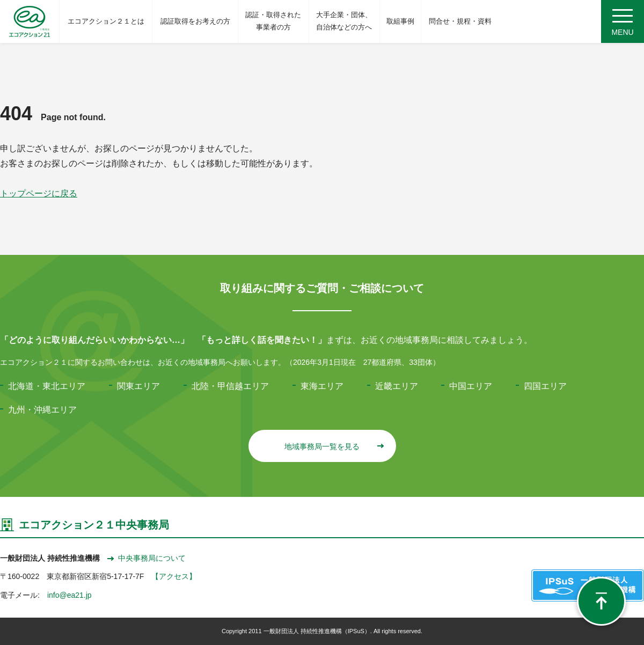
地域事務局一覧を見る (334, 446)
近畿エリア (397, 386)
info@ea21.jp (69, 595)
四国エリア (545, 386)
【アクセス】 (174, 576)
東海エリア (322, 386)
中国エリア (471, 386)
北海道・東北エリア (47, 386)
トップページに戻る (39, 193)
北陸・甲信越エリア (230, 386)
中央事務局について (147, 558)
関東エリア (138, 386)
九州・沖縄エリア (42, 410)
